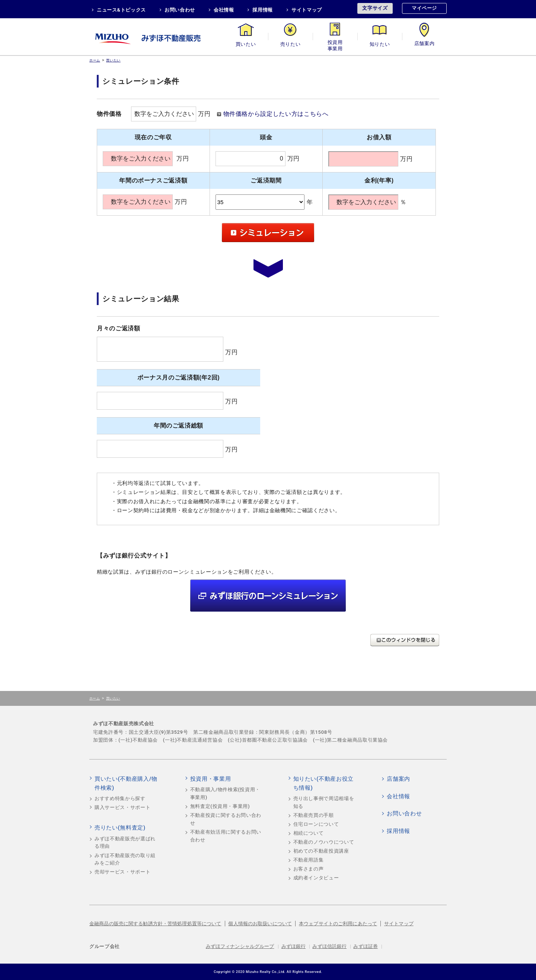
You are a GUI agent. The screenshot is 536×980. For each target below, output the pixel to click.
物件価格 (109, 114)
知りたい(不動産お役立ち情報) (323, 783)
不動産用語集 (309, 860)
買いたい (246, 44)
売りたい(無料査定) (120, 828)
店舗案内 (425, 44)
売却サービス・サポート (122, 872)
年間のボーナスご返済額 (153, 180)
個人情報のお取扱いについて (260, 924)
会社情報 (224, 10)
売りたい (291, 44)
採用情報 (263, 10)
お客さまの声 (309, 869)
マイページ (424, 8)
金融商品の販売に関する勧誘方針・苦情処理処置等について (155, 924)
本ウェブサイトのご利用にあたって (338, 924)
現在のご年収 (153, 137)
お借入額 (379, 137)
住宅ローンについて (316, 824)
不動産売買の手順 (314, 815)
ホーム (95, 60)
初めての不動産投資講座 (321, 851)
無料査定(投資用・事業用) (220, 806)
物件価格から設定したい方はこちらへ (276, 114)
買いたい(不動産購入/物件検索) (126, 783)
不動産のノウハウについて (324, 842)
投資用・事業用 (335, 44)
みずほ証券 (366, 946)
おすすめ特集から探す (120, 798)
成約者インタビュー (316, 878)
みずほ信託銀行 (329, 946)
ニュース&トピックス (121, 10)
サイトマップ (307, 10)
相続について (309, 833)
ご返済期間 (266, 180)
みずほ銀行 (294, 946)
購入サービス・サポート (122, 807)
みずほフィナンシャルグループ (240, 946)
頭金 (266, 137)
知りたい (380, 44)
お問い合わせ (180, 10)
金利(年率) (379, 180)
